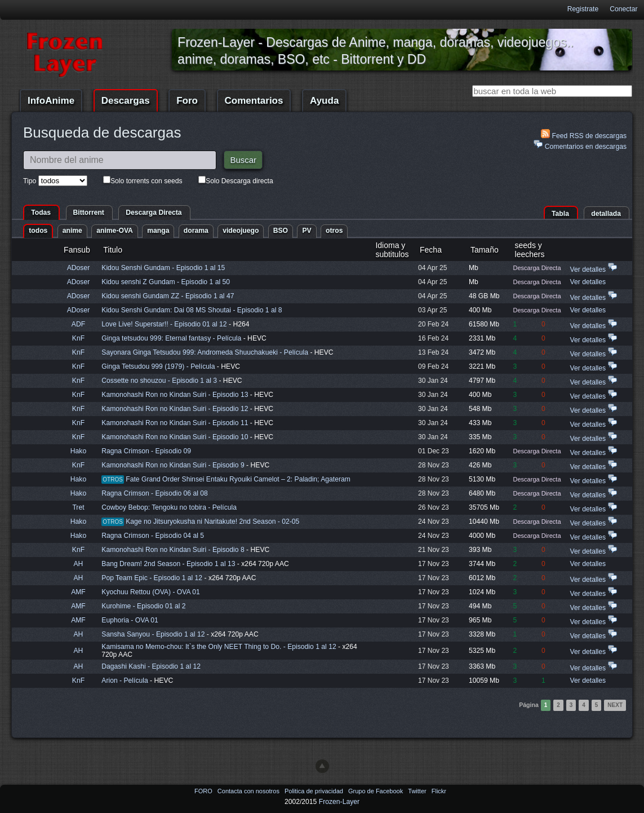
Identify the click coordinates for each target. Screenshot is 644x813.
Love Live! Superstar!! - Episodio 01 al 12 (164, 324)
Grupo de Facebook (376, 791)
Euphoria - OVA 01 (130, 620)
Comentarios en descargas (580, 145)
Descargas (126, 101)
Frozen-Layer (339, 802)
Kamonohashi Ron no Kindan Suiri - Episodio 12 (175, 409)
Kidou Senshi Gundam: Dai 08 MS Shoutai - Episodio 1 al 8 (192, 310)
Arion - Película (126, 681)
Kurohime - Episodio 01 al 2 (143, 606)
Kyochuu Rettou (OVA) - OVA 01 (151, 592)
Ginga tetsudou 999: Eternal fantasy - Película (172, 338)
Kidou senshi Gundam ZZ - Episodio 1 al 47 (168, 296)
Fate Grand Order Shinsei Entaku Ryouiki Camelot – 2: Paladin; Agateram (238, 479)
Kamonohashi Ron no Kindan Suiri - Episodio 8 (173, 550)
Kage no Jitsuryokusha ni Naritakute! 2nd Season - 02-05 (212, 522)
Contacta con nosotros (249, 791)
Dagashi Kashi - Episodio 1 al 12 (151, 666)
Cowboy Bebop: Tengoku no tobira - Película (169, 507)
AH (79, 564)
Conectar (623, 9)
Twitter (418, 791)
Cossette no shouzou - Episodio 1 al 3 (159, 381)
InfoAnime (51, 101)
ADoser (79, 268)
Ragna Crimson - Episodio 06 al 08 (155, 493)
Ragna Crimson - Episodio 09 (146, 451)
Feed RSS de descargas (584, 134)
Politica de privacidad (315, 791)
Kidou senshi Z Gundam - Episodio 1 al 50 (166, 282)
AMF (78, 592)
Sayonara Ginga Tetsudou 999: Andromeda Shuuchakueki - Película (206, 352)
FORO (204, 791)
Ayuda (324, 101)
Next (615, 705)
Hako (78, 451)
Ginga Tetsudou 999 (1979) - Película (159, 366)
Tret (78, 507)
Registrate (583, 9)
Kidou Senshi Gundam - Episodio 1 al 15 (163, 268)
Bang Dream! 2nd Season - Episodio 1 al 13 (168, 564)
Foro (187, 101)
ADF (78, 324)
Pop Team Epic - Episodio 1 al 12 (152, 578)
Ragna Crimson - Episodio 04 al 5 (153, 536)
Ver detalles (588, 269)
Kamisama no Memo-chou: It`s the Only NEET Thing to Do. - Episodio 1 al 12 (219, 647)
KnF (78, 338)
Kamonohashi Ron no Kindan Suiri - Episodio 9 (173, 465)
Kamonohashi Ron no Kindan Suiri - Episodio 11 (175, 423)
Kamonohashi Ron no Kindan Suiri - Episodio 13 (175, 395)
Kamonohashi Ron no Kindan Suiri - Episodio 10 (175, 437)
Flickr (439, 791)
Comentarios (254, 101)
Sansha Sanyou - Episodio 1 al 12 (153, 634)
